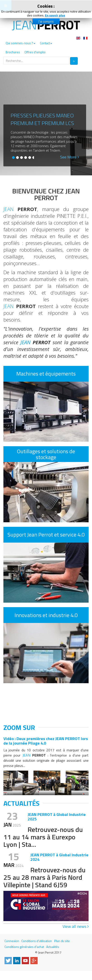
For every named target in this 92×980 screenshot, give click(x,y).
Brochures (13, 52)
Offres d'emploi (35, 52)
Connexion (12, 941)
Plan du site (62, 941)
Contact (46, 43)
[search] (36, 60)
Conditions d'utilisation (37, 941)
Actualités (53, 947)
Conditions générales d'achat (24, 947)
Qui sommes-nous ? (21, 43)
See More (69, 157)
